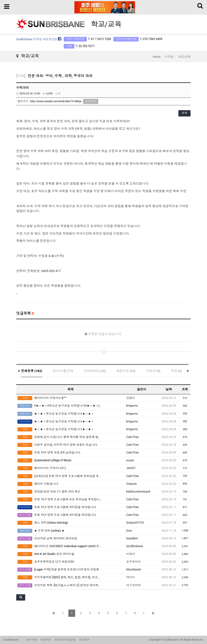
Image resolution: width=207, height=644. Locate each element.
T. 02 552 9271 (85, 46)
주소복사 (91, 101)
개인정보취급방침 (65, 640)
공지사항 (32, 640)
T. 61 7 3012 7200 (100, 39)
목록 (184, 113)
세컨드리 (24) (126, 371)
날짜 (169, 389)
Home (157, 57)
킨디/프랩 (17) (63, 371)
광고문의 (84, 640)
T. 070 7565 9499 (151, 39)
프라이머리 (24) (95, 371)
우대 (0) (176, 371)
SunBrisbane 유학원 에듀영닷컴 (39, 39)
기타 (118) (153, 371)
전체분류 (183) (32, 371)
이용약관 (46, 640)
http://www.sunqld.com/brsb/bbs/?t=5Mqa (56, 101)
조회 (185, 389)
